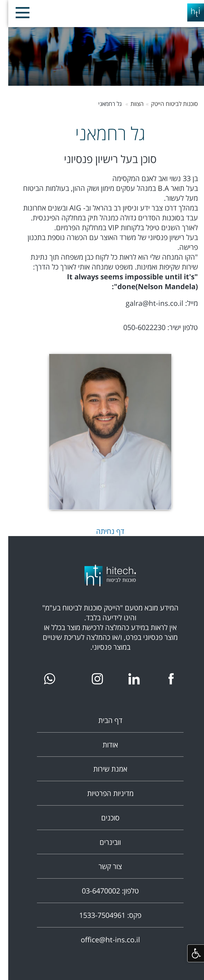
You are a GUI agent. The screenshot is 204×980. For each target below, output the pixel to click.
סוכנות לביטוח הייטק (166, 104)
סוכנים (102, 818)
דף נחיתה (102, 531)
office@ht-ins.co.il (102, 940)
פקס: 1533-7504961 (102, 915)
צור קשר (102, 866)
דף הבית (102, 720)
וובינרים (102, 842)
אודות (102, 745)
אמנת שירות (102, 769)
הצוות (129, 104)
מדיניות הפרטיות (102, 793)
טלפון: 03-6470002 (102, 891)
